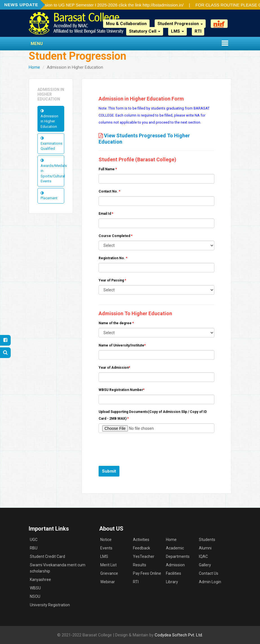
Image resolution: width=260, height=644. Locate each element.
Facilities (174, 573)
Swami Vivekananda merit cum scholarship (58, 568)
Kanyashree (40, 580)
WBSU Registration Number (122, 390)
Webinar (108, 582)
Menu (37, 44)
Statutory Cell (145, 31)
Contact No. (109, 191)
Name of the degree (116, 323)
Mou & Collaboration (126, 24)
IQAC (203, 556)
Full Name (108, 169)
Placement (49, 196)
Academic (175, 548)
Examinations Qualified (51, 143)
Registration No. (113, 258)
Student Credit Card (47, 556)
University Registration (50, 605)
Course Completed (115, 236)
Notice (106, 540)
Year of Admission (114, 368)
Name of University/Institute (122, 345)
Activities (141, 540)
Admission (175, 565)
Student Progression (180, 24)
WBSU (35, 588)
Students (207, 540)
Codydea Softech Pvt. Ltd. (179, 635)
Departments (178, 556)
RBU (34, 548)
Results (140, 565)
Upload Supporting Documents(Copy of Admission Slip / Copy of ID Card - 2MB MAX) (153, 415)
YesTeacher (144, 556)
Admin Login (210, 582)
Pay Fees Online (147, 573)
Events (106, 548)
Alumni (205, 548)
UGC (34, 540)
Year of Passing (112, 280)
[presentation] (141, 448)
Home (34, 67)
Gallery (205, 565)
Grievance (109, 573)
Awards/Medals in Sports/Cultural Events (53, 171)
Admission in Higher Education (49, 119)
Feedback (142, 548)
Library (172, 582)
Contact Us (209, 573)
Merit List (108, 565)
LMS (177, 31)
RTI (198, 31)
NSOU (35, 596)
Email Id (106, 214)
